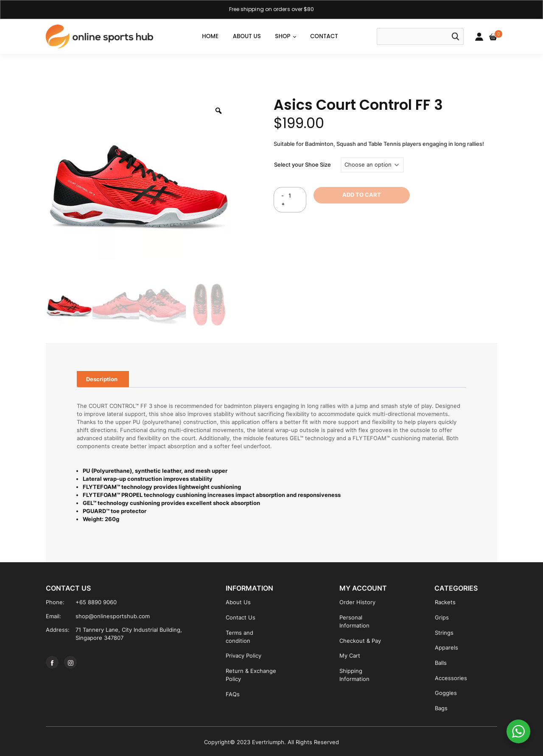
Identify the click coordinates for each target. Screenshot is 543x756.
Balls (441, 663)
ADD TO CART (362, 195)
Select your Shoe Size (302, 165)
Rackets (445, 602)
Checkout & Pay (360, 641)
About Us (238, 602)
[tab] (102, 379)
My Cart (350, 656)
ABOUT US (247, 36)
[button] (295, 36)
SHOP (283, 36)
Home (210, 36)
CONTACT (324, 36)
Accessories (451, 678)
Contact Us (241, 618)
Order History (357, 602)
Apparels (446, 648)
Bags (441, 708)
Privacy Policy (244, 656)
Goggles (446, 693)
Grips (442, 618)
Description (102, 379)
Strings (444, 633)
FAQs (233, 694)
